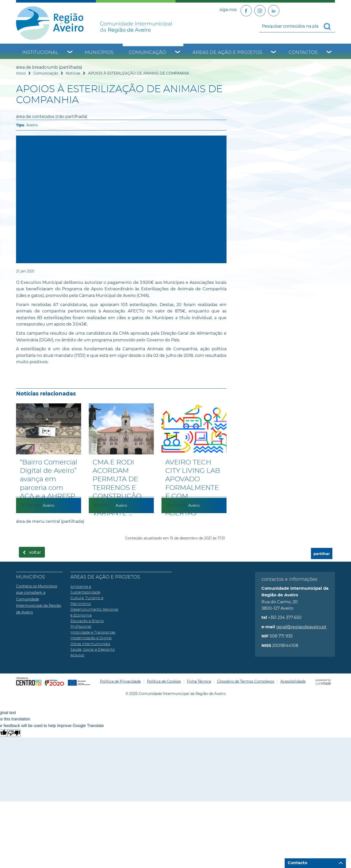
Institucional (40, 53)
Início (21, 73)
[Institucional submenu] (70, 53)
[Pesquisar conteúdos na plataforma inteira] (329, 27)
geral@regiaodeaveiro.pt (301, 627)
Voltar (35, 552)
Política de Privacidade (120, 681)
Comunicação (147, 53)
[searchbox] (297, 26)
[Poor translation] (14, 733)
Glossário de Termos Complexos (246, 681)
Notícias (73, 73)
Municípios (99, 53)
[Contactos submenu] (329, 53)
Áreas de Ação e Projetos (227, 53)
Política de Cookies (164, 681)
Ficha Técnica (199, 681)
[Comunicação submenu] (178, 53)
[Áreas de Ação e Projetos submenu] (274, 53)
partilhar (322, 554)
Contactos (303, 53)
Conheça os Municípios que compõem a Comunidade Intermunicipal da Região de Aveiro (39, 599)
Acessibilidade (293, 681)
